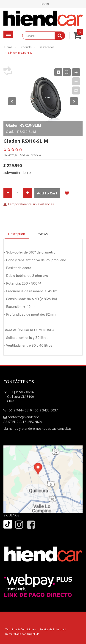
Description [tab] (17, 234)
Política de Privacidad (53, 629)
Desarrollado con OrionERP (22, 634)
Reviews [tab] (42, 234)
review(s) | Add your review (22, 155)
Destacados (47, 47)
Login (45, 4)
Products (26, 47)
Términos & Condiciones (21, 629)
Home (8, 47)
